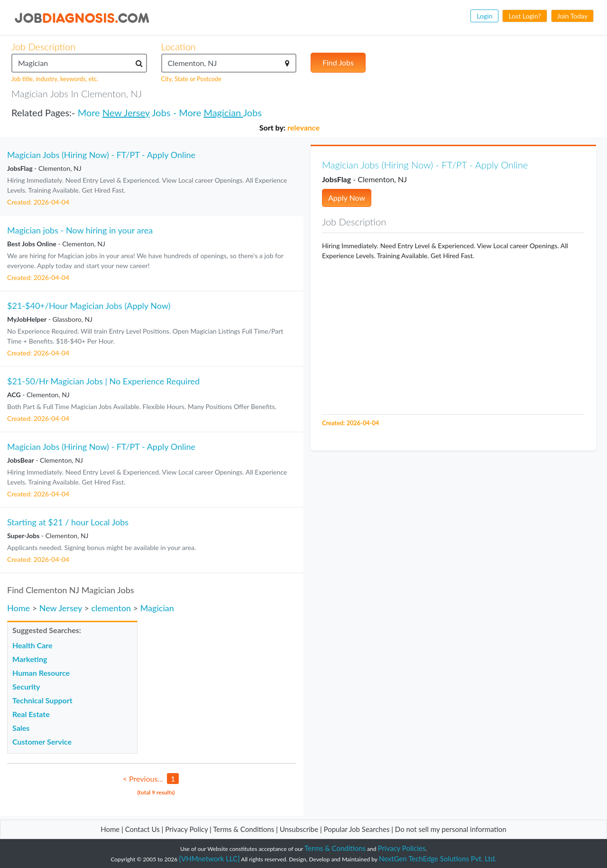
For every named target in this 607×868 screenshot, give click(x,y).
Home (18, 608)
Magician (223, 112)
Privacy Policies (402, 848)
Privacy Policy (186, 829)
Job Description (43, 47)
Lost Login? (524, 16)
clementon (111, 608)
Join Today (572, 16)
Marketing (30, 659)
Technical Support (42, 700)
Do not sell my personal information (451, 829)
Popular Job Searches (357, 829)
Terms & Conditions (244, 829)
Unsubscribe (299, 829)
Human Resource (41, 673)
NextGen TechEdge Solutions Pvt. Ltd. (438, 859)
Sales (21, 728)
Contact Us (143, 829)
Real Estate (31, 714)
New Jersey (126, 112)
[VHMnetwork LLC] (209, 859)
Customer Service (42, 742)
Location (179, 47)
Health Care (32, 645)
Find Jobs (338, 62)
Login (484, 16)
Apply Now (347, 198)
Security (26, 686)
